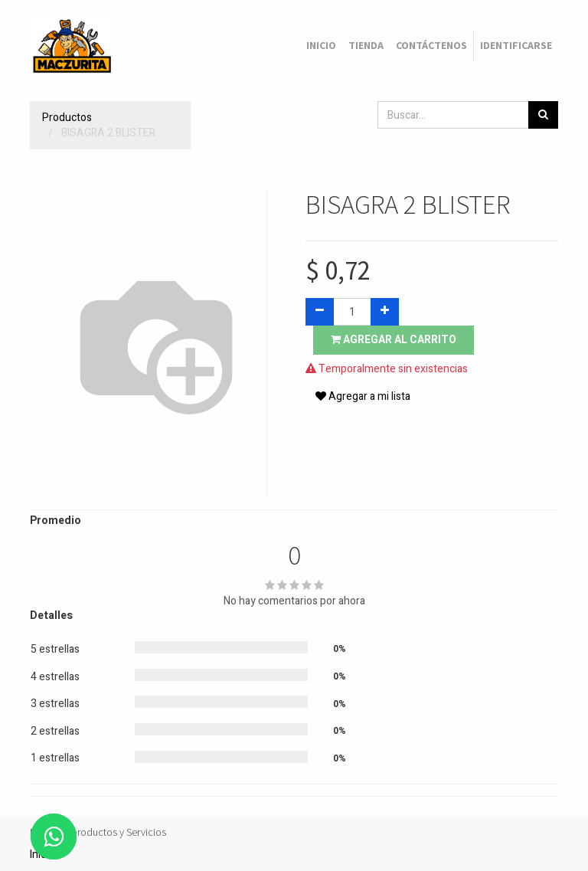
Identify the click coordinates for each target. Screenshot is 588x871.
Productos (67, 118)
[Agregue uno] (385, 312)
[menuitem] (321, 46)
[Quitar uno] (320, 312)
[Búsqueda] (543, 115)
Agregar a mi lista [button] (363, 396)
